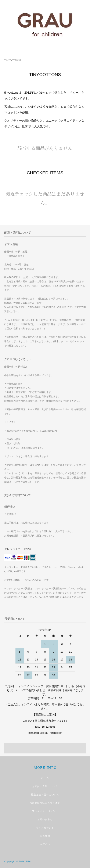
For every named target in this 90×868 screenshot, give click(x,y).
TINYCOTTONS (13, 60)
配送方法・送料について (45, 795)
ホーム (45, 778)
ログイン (45, 844)
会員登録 (45, 836)
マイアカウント (45, 828)
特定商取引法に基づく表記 (45, 803)
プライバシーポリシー (45, 811)
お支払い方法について (45, 786)
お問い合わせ (45, 819)
